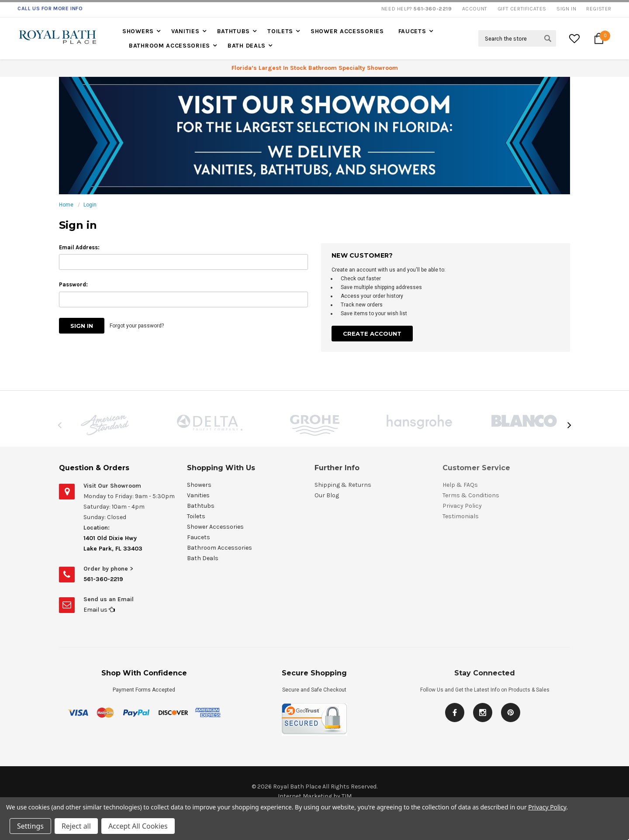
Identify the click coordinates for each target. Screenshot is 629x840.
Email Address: (79, 247)
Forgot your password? (137, 326)
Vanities (185, 31)
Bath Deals (247, 46)
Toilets (280, 31)
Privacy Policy (547, 807)
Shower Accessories (347, 31)
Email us (99, 610)
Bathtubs (234, 31)
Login (90, 205)
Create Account (372, 334)
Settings (30, 826)
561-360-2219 (103, 579)
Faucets (412, 31)
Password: (73, 284)
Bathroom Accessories (169, 46)
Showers (138, 31)
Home (66, 205)
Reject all (76, 826)
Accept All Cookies (138, 826)
